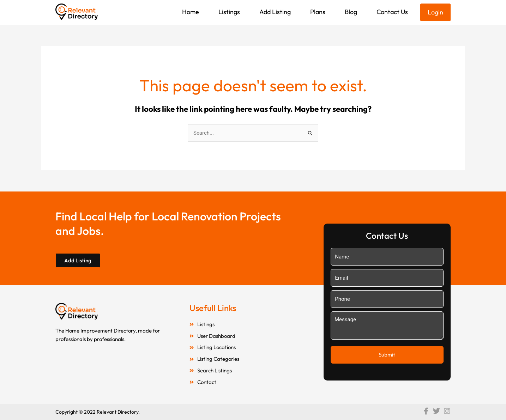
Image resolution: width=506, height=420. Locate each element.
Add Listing (275, 12)
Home (191, 12)
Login (435, 12)
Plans (318, 12)
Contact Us (392, 12)
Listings (229, 12)
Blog (351, 12)
